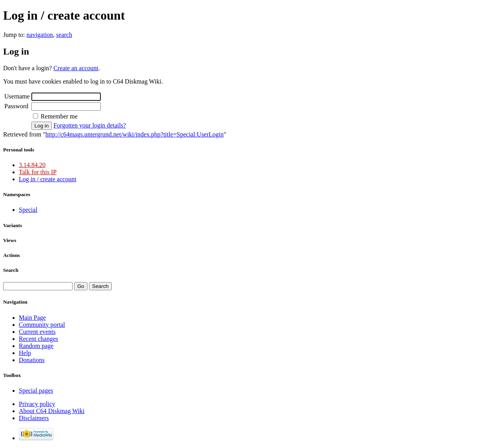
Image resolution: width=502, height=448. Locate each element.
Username (17, 96)
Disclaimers (34, 418)
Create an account (76, 68)
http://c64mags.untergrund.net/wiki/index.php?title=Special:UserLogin (135, 134)
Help (25, 353)
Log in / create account (48, 179)
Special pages (36, 391)
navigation (40, 35)
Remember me (59, 116)
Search (11, 270)
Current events (37, 332)
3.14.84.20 (32, 165)
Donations (32, 360)
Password (16, 106)
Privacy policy (37, 404)
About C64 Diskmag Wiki (52, 411)
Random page (36, 346)
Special (28, 210)
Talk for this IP (38, 172)
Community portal (42, 325)
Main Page (32, 318)
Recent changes (38, 339)
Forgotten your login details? (90, 125)
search (64, 35)
